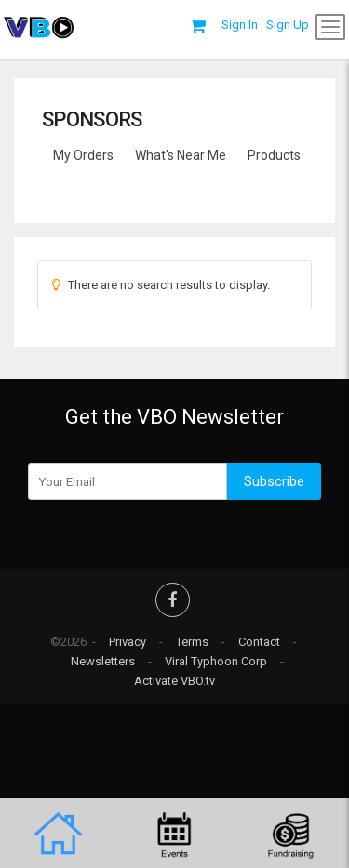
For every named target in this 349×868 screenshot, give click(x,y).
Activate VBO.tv (174, 681)
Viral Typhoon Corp (216, 661)
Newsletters (103, 661)
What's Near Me (181, 155)
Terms (192, 642)
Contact (259, 642)
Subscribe (274, 481)
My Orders (83, 155)
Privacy (128, 642)
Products (274, 155)
